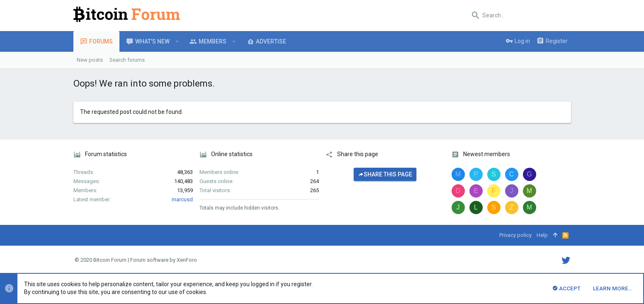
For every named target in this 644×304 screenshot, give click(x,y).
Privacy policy (515, 235)
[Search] (519, 15)
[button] (177, 41)
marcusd (182, 199)
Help (542, 235)
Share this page (385, 174)
